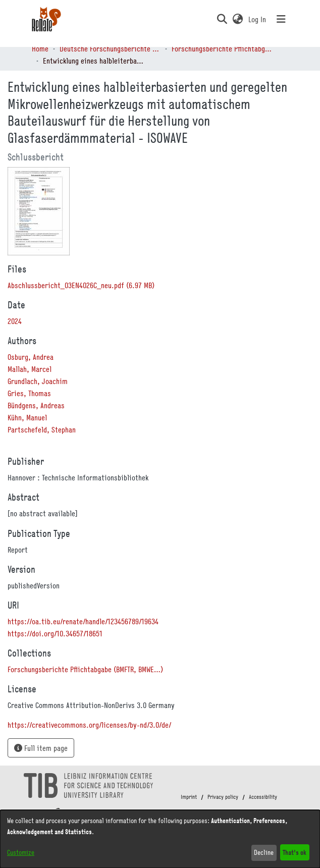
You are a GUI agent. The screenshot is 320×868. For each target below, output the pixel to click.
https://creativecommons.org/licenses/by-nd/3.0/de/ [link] (89, 725)
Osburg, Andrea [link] (31, 357)
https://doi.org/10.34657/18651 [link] (55, 633)
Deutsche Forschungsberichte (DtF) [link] (110, 48)
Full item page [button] (41, 748)
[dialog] (160, 839)
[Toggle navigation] (281, 19)
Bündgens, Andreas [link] (36, 405)
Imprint (189, 797)
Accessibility (263, 797)
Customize (21, 852)
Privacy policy (223, 797)
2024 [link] (15, 321)
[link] (81, 285)
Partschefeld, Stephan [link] (42, 429)
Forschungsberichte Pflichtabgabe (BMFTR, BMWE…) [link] (222, 48)
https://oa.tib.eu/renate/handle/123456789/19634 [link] (83, 621)
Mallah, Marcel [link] (30, 369)
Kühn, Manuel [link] (27, 417)
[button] (222, 19)
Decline (264, 852)
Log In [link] (258, 19)
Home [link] (40, 48)
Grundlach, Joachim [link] (38, 381)
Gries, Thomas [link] (29, 393)
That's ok (295, 852)
